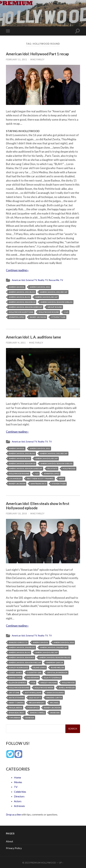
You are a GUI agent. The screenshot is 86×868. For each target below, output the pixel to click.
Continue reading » (17, 270)
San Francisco (38, 483)
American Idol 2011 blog (22, 292)
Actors (18, 800)
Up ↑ (61, 862)
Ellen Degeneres (17, 682)
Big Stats (52, 468)
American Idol (18, 280)
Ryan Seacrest (17, 712)
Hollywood (69, 468)
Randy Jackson (38, 317)
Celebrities (20, 791)
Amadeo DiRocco (18, 642)
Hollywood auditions (21, 312)
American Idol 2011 (40, 287)
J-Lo (66, 312)
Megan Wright (37, 702)
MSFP (62, 478)
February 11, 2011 (16, 59)
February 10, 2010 (16, 513)
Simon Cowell (37, 712)
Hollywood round (49, 312)
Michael (54, 702)
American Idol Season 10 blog (56, 302)
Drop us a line (13, 813)
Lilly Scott (35, 697)
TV (62, 280)
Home (17, 777)
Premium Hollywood (43, 862)
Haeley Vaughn (49, 682)
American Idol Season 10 (22, 302)
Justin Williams (33, 692)
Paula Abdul (16, 707)
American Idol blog (19, 297)
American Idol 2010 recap (54, 647)
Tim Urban (14, 717)
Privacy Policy (14, 847)
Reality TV (43, 280)
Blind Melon (57, 667)
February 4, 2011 (16, 342)
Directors (19, 795)
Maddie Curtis (54, 697)
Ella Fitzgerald (53, 677)
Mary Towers (16, 702)
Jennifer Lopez (17, 317)
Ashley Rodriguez (19, 667)
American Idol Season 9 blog (55, 657)
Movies (18, 781)
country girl (34, 672)
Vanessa (30, 717)
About (10, 840)
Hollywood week (44, 687)
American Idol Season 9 (21, 657)
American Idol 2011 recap (54, 292)
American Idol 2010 (64, 642)
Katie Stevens (16, 697)
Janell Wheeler (67, 687)
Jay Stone (14, 692)
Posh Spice (33, 707)
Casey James (15, 672)
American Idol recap (47, 297)
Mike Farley (37, 59)
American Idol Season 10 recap (26, 307)
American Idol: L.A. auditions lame (34, 337)
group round (55, 307)
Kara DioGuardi (55, 692)
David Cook (15, 677)
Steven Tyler (58, 317)
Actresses (19, 805)
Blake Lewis (40, 667)
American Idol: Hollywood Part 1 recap (37, 54)
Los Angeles (15, 478)
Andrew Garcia (55, 662)
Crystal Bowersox (57, 672)
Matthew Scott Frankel (40, 478)
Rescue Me (55, 280)
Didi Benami (33, 677)
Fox (33, 682)
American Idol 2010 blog (22, 647)
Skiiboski (55, 712)
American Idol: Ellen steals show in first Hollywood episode (38, 505)
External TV (32, 280)
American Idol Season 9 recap (25, 662)
